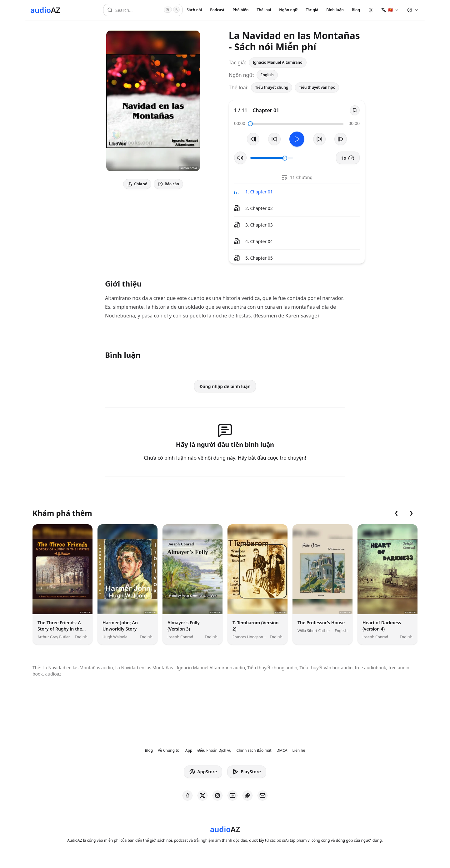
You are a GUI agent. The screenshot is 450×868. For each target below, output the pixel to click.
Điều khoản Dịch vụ (214, 751)
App (189, 751)
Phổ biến (240, 10)
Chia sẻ (137, 184)
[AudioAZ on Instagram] (217, 796)
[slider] (250, 124)
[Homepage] (45, 10)
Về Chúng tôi (169, 751)
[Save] (355, 110)
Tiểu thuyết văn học (317, 87)
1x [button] (348, 158)
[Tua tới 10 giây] (319, 139)
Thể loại (264, 10)
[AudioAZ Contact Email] (262, 796)
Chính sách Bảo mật (254, 751)
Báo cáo (168, 184)
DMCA (282, 751)
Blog (356, 10)
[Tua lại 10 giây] (274, 139)
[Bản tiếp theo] (341, 139)
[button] (390, 10)
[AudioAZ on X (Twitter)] (202, 796)
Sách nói (194, 10)
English (267, 75)
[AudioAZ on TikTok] (247, 796)
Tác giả (312, 10)
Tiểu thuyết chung (272, 87)
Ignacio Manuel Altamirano (278, 62)
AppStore (203, 772)
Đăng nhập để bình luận (225, 386)
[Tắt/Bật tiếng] (240, 158)
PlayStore (247, 772)
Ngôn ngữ (288, 10)
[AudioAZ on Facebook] (187, 796)
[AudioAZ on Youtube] (232, 796)
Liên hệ (299, 751)
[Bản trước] (253, 139)
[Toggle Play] (297, 139)
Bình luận (335, 10)
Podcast (217, 10)
